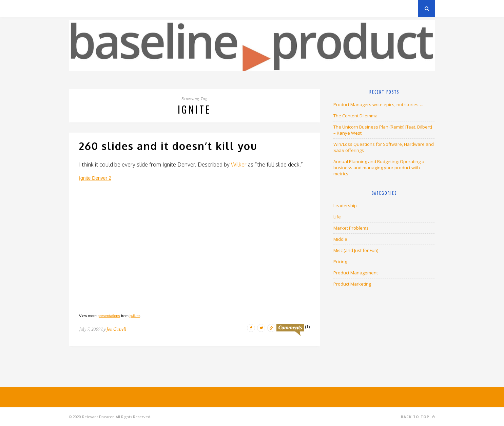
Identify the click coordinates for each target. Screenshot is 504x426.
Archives (79, 8)
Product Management (356, 273)
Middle (340, 239)
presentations (109, 316)
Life (337, 217)
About (150, 8)
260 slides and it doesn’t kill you (168, 146)
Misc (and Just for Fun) (356, 250)
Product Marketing (352, 284)
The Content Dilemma (355, 116)
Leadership (345, 206)
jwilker (135, 316)
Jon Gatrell (116, 329)
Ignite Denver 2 (95, 178)
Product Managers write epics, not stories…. (378, 104)
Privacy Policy (116, 8)
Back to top (418, 417)
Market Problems (351, 228)
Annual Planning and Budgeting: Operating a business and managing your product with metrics (379, 168)
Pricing (340, 262)
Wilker (239, 164)
